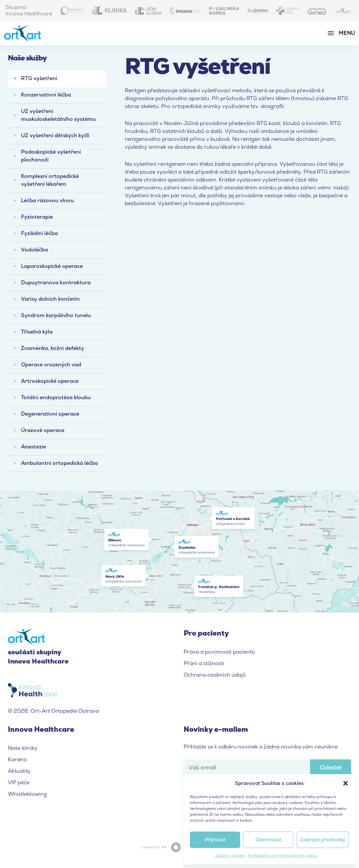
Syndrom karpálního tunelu (56, 315)
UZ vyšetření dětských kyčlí (55, 135)
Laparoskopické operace (52, 266)
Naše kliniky (23, 748)
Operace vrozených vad (51, 365)
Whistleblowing (27, 794)
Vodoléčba (34, 250)
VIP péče (19, 782)
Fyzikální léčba (39, 233)
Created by (180, 847)
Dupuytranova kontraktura (56, 282)
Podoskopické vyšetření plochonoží (51, 156)
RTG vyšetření (39, 78)
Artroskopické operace (50, 381)
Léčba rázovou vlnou (47, 200)
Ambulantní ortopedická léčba (59, 463)
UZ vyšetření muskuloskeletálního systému (58, 115)
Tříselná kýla (37, 332)
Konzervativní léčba (46, 95)
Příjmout (215, 840)
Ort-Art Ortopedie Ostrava (29, 33)
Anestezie (34, 447)
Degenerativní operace (50, 414)
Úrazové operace (43, 430)
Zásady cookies (230, 856)
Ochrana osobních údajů (215, 675)
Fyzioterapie (37, 217)
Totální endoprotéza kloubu (56, 397)
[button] (346, 783)
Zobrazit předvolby (323, 840)
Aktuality (19, 771)
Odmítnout (268, 840)
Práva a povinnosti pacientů (219, 652)
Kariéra (17, 759)
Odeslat (331, 767)
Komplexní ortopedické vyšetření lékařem (50, 180)
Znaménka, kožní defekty (53, 348)
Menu (347, 33)
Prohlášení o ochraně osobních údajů (282, 856)
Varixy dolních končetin (50, 299)
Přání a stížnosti (204, 663)
